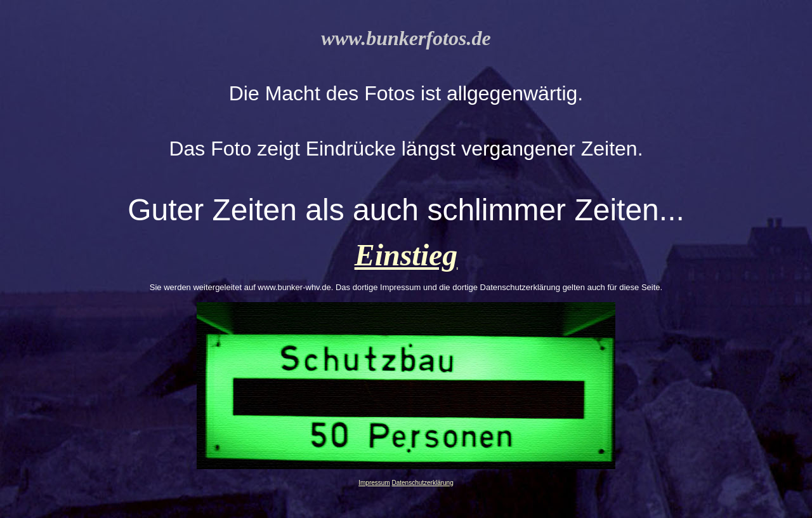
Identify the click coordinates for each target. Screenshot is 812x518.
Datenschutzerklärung (422, 483)
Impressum (374, 483)
